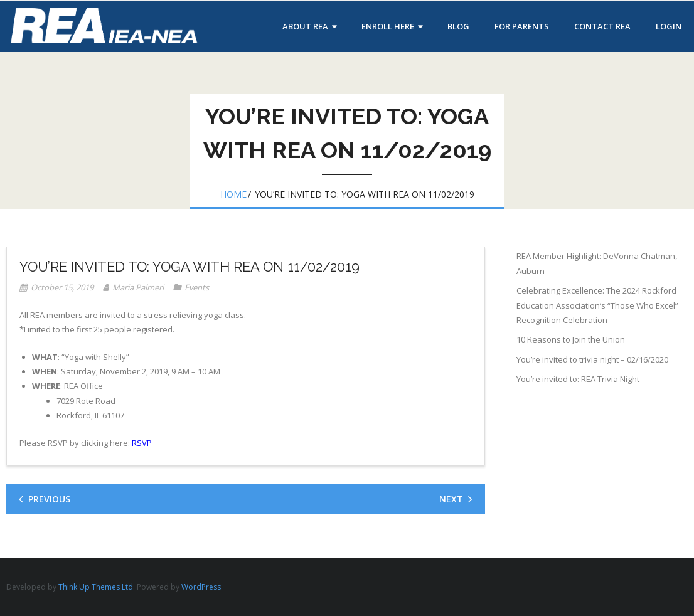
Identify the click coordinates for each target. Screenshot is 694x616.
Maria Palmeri (138, 287)
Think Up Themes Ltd (96, 587)
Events (197, 287)
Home (233, 194)
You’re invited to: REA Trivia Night (578, 379)
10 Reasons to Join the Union (571, 339)
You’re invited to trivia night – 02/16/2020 (592, 359)
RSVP (141, 443)
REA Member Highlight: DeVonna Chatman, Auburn (597, 263)
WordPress (201, 587)
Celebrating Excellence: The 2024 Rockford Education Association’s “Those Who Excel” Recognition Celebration (597, 305)
